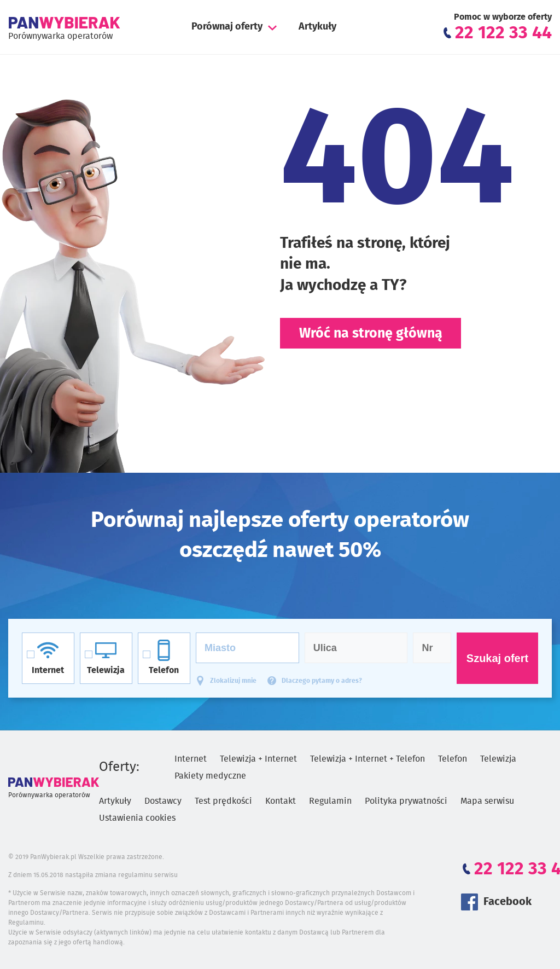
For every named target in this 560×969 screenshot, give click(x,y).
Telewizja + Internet (258, 759)
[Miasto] (247, 648)
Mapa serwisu (487, 801)
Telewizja (498, 759)
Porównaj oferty (227, 27)
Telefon (453, 759)
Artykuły (317, 27)
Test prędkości (223, 801)
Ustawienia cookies (137, 818)
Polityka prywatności (406, 801)
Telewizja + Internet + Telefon (367, 759)
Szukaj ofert (497, 658)
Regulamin (330, 801)
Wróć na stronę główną (371, 333)
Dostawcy (163, 801)
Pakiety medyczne (210, 776)
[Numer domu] (432, 648)
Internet (191, 759)
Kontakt (281, 801)
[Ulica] (356, 648)
